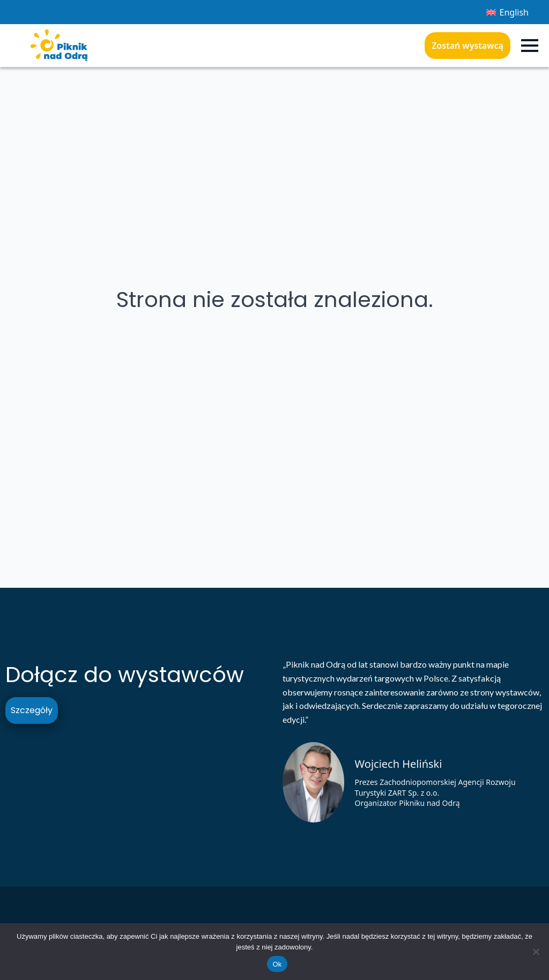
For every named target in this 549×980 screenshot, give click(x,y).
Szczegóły (32, 710)
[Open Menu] (530, 46)
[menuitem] (507, 12)
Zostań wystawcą (468, 46)
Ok (277, 964)
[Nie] (536, 952)
